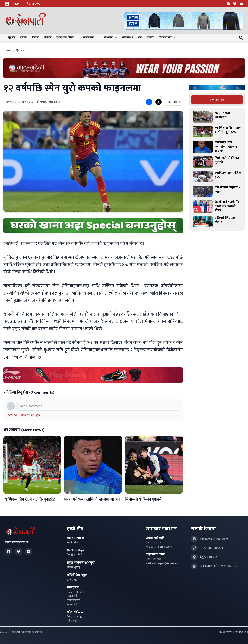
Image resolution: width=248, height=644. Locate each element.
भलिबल (47, 38)
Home (7, 50)
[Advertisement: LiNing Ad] (93, 375)
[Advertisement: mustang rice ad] (93, 226)
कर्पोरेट (150, 38)
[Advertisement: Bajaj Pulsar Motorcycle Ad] (217, 87)
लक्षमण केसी (73, 600)
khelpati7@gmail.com (159, 547)
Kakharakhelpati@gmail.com (163, 563)
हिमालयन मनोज (75, 617)
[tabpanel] (217, 169)
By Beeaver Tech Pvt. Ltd (234, 632)
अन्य (140, 38)
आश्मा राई (72, 605)
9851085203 (153, 559)
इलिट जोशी (73, 580)
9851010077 (153, 543)
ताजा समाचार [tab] (217, 100)
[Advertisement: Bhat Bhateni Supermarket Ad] (124, 68)
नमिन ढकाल (73, 621)
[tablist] (217, 100)
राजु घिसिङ (72, 543)
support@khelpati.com (214, 539)
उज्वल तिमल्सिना (75, 592)
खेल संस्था (128, 38)
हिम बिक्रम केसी (75, 555)
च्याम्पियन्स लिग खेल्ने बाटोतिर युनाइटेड (29, 500)
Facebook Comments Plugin (23, 415)
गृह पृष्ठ (12, 38)
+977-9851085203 (211, 548)
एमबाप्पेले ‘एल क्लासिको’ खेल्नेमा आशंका (92, 500)
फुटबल (24, 38)
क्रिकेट (35, 38)
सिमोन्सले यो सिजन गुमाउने (143, 500)
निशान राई (72, 596)
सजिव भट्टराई (74, 567)
